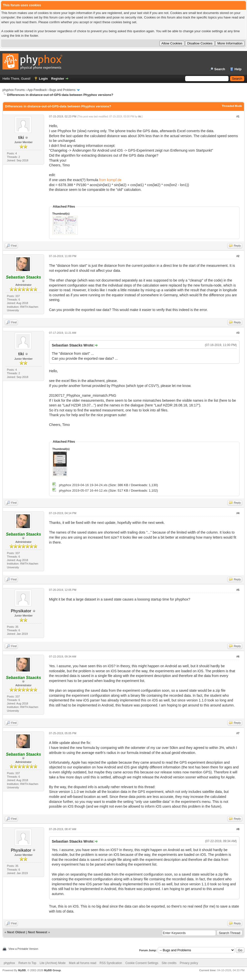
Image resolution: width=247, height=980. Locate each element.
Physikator (21, 611)
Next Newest (38, 932)
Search (220, 69)
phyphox (9, 963)
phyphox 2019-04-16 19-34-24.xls (83, 485)
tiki (21, 138)
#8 (238, 829)
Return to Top (27, 963)
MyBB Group (52, 970)
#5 (238, 590)
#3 (238, 333)
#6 (238, 656)
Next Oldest (16, 932)
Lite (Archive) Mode (53, 963)
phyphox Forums (14, 90)
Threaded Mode (232, 106)
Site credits (169, 963)
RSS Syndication (111, 963)
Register (58, 79)
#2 (238, 256)
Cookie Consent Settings (142, 963)
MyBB (22, 970)
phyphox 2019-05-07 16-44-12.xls (83, 490)
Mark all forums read (82, 963)
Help (238, 69)
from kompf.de (110, 180)
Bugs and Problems (62, 90)
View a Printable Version (23, 949)
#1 (238, 116)
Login (43, 79)
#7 (238, 733)
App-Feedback (37, 90)
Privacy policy (189, 963)
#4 (238, 513)
